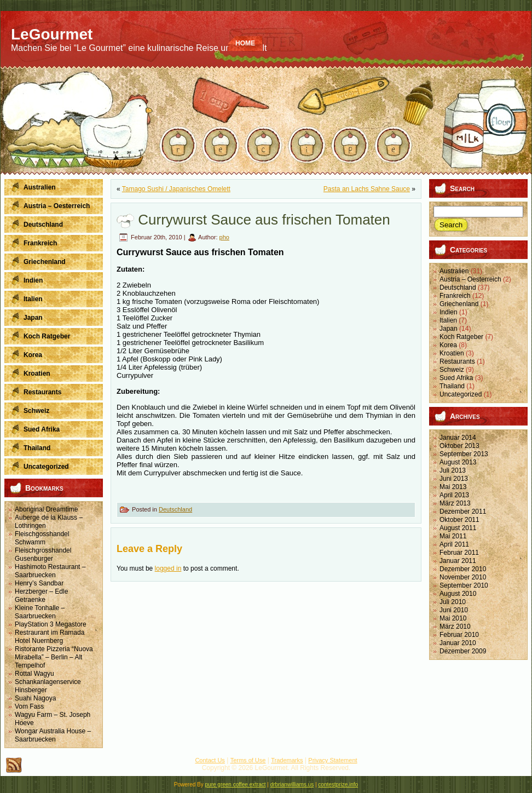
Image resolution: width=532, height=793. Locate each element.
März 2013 (455, 503)
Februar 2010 (459, 635)
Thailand (452, 386)
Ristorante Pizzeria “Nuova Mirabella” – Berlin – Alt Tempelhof (54, 657)
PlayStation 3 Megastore (51, 624)
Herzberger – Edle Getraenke (41, 596)
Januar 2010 (458, 643)
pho (224, 237)
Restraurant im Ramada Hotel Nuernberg (50, 637)
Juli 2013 (453, 470)
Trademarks (287, 760)
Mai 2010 (453, 618)
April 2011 (454, 544)
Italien (448, 320)
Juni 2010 (454, 610)
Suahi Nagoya (35, 698)
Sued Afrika (456, 378)
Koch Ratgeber (461, 337)
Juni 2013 (454, 479)
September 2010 (464, 585)
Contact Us (210, 760)
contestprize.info (338, 785)
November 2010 (463, 577)
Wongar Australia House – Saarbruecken (53, 735)
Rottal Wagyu (34, 674)
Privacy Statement (332, 760)
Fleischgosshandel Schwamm (42, 538)
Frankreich (455, 296)
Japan (449, 329)
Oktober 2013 (459, 446)
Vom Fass (29, 706)
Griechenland (459, 304)
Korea (448, 345)
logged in (168, 568)
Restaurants (457, 361)
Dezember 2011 (463, 512)
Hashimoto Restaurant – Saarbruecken (50, 571)
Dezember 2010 (463, 569)
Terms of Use (248, 760)
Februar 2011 (459, 553)
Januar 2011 (458, 561)
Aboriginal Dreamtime (46, 509)
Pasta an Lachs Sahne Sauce (367, 189)
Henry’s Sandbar (39, 583)
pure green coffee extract (236, 785)
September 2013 (464, 454)
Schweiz (452, 370)
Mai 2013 (453, 487)
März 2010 (455, 627)
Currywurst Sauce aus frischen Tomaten (264, 220)
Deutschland (175, 509)
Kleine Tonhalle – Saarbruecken (40, 612)
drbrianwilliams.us (292, 785)
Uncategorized (461, 394)
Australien (454, 271)
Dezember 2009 (463, 651)
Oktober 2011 (459, 520)
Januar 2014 (458, 438)
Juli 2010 (453, 602)
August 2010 (458, 594)
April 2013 (454, 495)
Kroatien (452, 353)
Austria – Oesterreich (470, 279)
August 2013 (458, 462)
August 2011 (458, 528)
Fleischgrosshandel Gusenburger (43, 554)
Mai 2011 (453, 536)
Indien (449, 312)
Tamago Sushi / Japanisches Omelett (176, 189)
